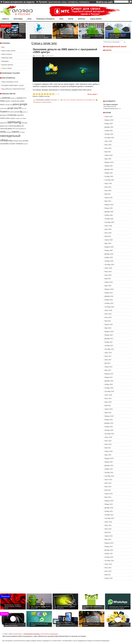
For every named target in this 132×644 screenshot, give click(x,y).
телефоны (73, 2)
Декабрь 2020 (109, 212)
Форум (71, 19)
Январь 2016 (109, 420)
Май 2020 (108, 236)
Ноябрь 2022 (109, 131)
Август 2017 (108, 353)
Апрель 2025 (109, 117)
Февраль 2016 (109, 416)
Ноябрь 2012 (109, 554)
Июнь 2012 (108, 571)
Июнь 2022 (108, 148)
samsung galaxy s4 (16, 126)
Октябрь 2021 (109, 176)
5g (1, 98)
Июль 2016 (108, 399)
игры (64, 2)
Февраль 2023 (109, 120)
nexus (3, 118)
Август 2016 (108, 395)
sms (65, 100)
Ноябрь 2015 (109, 427)
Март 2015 (108, 455)
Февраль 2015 (109, 458)
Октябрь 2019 (109, 261)
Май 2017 (108, 363)
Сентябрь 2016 (109, 391)
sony (3, 132)
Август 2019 (108, 268)
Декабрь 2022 (109, 127)
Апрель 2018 (109, 325)
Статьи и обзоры (7, 68)
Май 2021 (108, 194)
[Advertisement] (66, 586)
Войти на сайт (105, 2)
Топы (61, 19)
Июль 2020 (108, 229)
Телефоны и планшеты (45, 19)
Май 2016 (108, 406)
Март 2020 (108, 243)
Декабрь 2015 (109, 423)
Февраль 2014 (109, 501)
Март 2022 (108, 159)
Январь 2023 (109, 124)
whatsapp (9, 132)
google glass (4, 108)
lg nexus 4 (25, 112)
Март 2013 (108, 540)
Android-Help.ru (18, 634)
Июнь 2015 (108, 444)
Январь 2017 (109, 377)
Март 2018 (108, 328)
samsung (14, 122)
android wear (15, 101)
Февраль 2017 (109, 374)
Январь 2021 (109, 208)
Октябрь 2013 (109, 515)
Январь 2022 (109, 166)
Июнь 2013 (108, 529)
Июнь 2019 (108, 275)
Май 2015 (108, 448)
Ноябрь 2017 (109, 342)
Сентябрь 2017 (109, 349)
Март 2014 (108, 497)
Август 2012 (108, 564)
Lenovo (17, 112)
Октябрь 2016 (109, 388)
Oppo (24, 118)
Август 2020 (108, 226)
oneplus (13, 118)
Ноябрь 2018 (109, 300)
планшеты (84, 2)
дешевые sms (91, 100)
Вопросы (82, 19)
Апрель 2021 (109, 198)
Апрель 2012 (109, 578)
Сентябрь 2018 (109, 307)
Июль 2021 (108, 187)
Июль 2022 (108, 145)
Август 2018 (108, 310)
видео (23, 132)
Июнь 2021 (108, 191)
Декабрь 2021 (109, 169)
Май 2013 (108, 532)
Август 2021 (108, 184)
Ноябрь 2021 (109, 173)
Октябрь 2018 (109, 303)
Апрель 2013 (109, 536)
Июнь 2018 (108, 317)
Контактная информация (50, 634)
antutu (22, 101)
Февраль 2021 (109, 205)
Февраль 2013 (109, 543)
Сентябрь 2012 (109, 561)
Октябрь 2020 (109, 219)
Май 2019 (108, 279)
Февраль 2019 (109, 289)
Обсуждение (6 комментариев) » (43, 102)
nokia (8, 118)
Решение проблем (7, 65)
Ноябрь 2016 (109, 384)
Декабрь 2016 (109, 381)
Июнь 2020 (108, 233)
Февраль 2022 (109, 162)
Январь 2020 (109, 250)
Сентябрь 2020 (109, 222)
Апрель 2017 (109, 367)
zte (20, 132)
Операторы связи (7, 58)
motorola (12, 115)
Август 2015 (108, 437)
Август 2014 (108, 480)
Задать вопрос (96, 19)
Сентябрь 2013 (109, 518)
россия (26, 144)
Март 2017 (108, 370)
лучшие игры (18, 141)
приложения (54, 2)
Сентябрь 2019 (109, 265)
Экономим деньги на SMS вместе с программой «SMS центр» (65, 51)
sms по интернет (71, 100)
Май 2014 (108, 490)
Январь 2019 (109, 293)
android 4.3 (13, 98)
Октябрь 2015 (109, 430)
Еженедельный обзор (116, 47)
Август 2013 (108, 522)
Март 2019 (108, 286)
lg (21, 112)
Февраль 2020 (109, 247)
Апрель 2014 (109, 494)
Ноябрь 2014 (109, 469)
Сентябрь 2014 (109, 476)
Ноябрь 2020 (109, 215)
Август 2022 (108, 141)
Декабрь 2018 (109, 296)
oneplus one (19, 118)
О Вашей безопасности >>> (112, 109)
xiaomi (15, 132)
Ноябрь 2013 (109, 511)
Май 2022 (108, 152)
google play (13, 108)
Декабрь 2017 (109, 339)
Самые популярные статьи (10, 82)
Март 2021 (108, 201)
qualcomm (4, 123)
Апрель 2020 (109, 240)
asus (2, 104)
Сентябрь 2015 (109, 434)
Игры (29, 19)
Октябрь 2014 (109, 473)
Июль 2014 (108, 483)
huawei (4, 112)
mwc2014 (20, 115)
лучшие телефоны (16, 144)
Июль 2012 (108, 568)
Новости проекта (7, 54)
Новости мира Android (8, 51)
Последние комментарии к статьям (12, 85)
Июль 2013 (108, 525)
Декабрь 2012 (109, 550)
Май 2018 (108, 321)
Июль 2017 (108, 356)
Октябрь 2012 (109, 557)
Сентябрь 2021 (109, 180)
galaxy (16, 104)
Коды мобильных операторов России (13, 89)
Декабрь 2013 (109, 508)
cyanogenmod (8, 105)
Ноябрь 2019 (109, 258)
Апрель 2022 (109, 155)
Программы (18, 19)
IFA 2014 (11, 112)
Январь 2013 (109, 547)
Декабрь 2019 (109, 254)
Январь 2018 (109, 335)
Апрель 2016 (109, 409)
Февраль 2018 (109, 332)
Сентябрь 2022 (109, 138)
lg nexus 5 (4, 115)
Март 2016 (108, 413)
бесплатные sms (81, 100)
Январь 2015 (109, 462)
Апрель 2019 (109, 282)
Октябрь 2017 (109, 346)
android (6, 98)
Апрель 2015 (109, 451)
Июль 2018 (108, 314)
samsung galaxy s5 (7, 128)
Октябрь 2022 (109, 134)
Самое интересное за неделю (19, 2)
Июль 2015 (108, 441)
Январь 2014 (109, 504)
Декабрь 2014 (109, 465)
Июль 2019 (108, 272)
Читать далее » (93, 94)
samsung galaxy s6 (20, 129)
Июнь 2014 (108, 487)
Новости (5, 19)
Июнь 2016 (108, 402)
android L (8, 101)
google (23, 104)
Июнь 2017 (108, 360)
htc (20, 108)
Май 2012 (108, 575)
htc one (24, 108)
